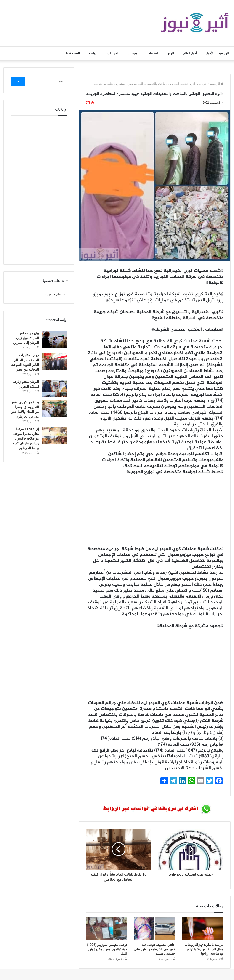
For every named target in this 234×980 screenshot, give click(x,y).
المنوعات (134, 53)
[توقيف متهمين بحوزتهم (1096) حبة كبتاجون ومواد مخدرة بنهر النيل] (106, 929)
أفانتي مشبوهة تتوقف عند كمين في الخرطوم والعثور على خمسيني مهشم (155, 949)
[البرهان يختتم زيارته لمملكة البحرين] (55, 388)
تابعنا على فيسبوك (56, 294)
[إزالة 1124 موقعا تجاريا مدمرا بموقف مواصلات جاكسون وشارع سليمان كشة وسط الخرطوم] (55, 435)
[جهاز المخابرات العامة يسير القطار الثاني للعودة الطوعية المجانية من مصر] (55, 361)
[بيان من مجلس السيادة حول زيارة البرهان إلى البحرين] (55, 339)
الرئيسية (224, 53)
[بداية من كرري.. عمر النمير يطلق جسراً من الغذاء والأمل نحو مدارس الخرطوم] (55, 408)
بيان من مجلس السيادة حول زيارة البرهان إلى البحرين (26, 338)
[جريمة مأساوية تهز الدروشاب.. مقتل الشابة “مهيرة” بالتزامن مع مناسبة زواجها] (203, 929)
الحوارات (113, 53)
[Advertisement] (155, 513)
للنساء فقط (73, 53)
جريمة (203, 84)
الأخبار (210, 53)
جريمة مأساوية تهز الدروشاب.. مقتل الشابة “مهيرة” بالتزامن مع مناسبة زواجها (203, 949)
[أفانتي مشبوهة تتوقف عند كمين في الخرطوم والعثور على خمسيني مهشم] (155, 929)
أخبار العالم (190, 53)
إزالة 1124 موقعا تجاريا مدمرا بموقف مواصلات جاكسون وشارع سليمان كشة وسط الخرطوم (26, 438)
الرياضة (94, 53)
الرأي (171, 53)
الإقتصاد (153, 53)
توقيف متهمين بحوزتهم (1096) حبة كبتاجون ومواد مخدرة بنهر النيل (107, 949)
